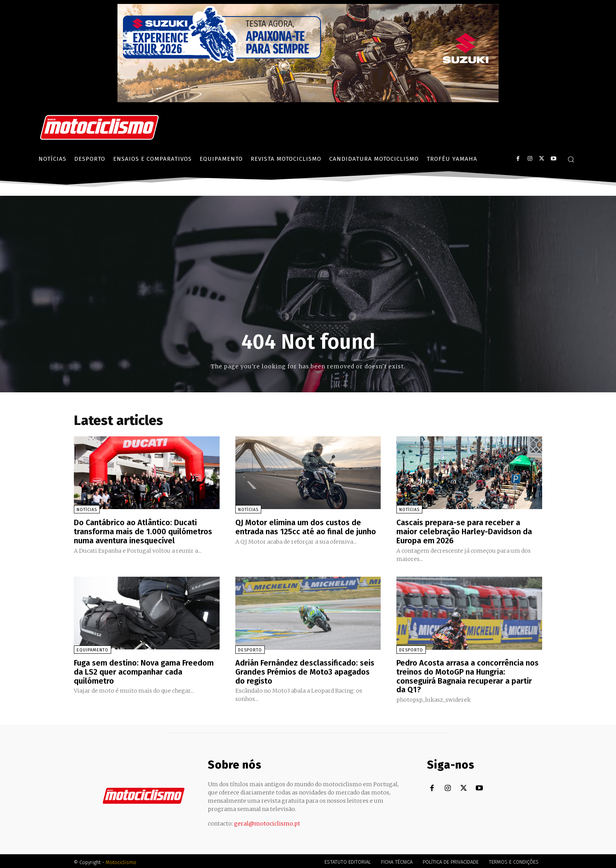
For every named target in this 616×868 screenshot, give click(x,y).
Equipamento (93, 649)
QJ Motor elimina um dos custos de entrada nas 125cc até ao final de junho (306, 527)
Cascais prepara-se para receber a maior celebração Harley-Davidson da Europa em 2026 (464, 531)
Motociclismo (121, 860)
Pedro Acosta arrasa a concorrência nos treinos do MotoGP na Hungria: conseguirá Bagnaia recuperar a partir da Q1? (467, 675)
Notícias (87, 510)
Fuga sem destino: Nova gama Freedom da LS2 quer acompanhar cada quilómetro (144, 670)
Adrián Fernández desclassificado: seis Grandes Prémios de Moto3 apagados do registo (305, 670)
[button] (571, 159)
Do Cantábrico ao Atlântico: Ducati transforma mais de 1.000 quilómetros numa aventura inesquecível (143, 531)
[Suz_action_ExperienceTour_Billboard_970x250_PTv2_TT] (308, 100)
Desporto (250, 649)
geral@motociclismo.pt (267, 821)
